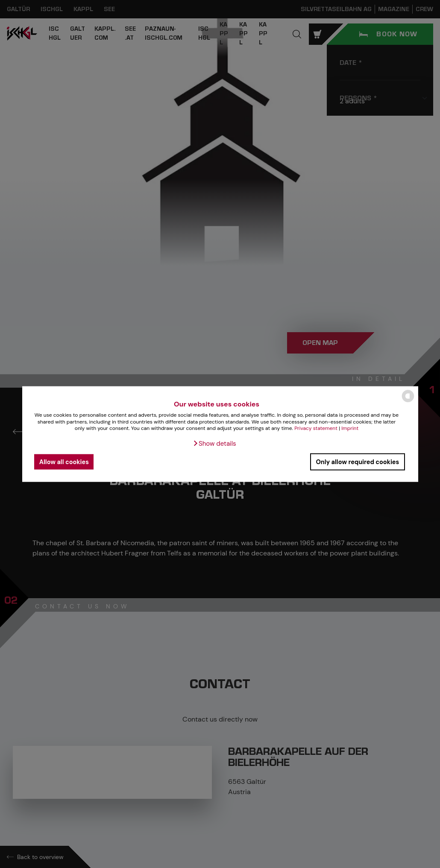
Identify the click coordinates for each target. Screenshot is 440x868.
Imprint (350, 428)
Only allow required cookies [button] (357, 462)
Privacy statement (316, 428)
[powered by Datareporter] (408, 402)
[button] (214, 444)
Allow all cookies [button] (64, 462)
